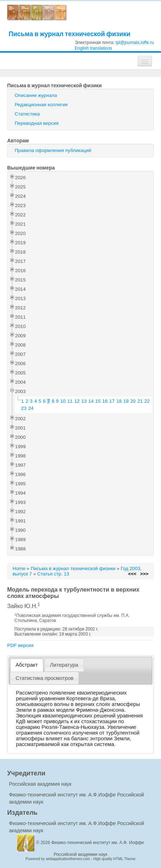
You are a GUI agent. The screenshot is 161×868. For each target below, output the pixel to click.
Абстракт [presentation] (27, 665)
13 (84, 401)
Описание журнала (36, 95)
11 (70, 401)
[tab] (27, 665)
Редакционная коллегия (41, 105)
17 (112, 401)
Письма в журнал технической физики (70, 34)
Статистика (27, 114)
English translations (94, 48)
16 (105, 401)
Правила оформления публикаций (53, 150)
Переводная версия (37, 123)
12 (77, 401)
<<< (132, 574)
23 (24, 408)
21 (140, 401)
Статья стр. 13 (53, 574)
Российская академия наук (40, 784)
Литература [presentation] (64, 665)
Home (19, 568)
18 (119, 401)
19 (126, 401)
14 (91, 401)
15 (98, 401)
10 (63, 401)
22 (147, 401)
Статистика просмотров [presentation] (45, 678)
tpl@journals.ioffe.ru (135, 43)
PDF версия (20, 645)
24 (31, 408)
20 (133, 401)
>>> (144, 574)
